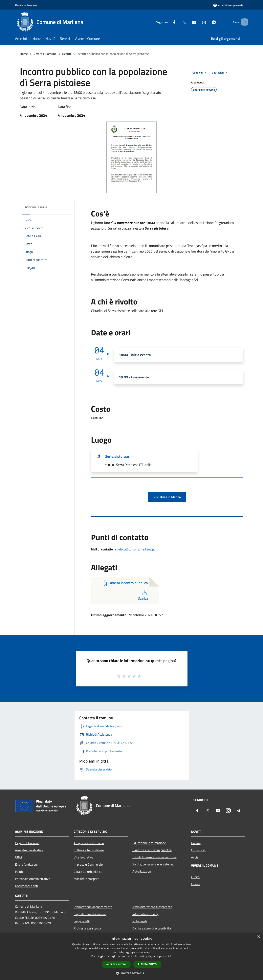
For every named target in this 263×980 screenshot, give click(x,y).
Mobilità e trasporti (87, 879)
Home (24, 54)
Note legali (140, 921)
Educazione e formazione (149, 843)
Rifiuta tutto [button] (147, 964)
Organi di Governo (27, 843)
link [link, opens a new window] (170, 956)
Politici (20, 872)
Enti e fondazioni (26, 864)
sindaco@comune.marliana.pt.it (136, 549)
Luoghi (196, 877)
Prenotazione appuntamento (93, 907)
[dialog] (131, 956)
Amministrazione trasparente (152, 907)
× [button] (259, 937)
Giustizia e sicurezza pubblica (152, 850)
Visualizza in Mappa (167, 497)
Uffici (19, 857)
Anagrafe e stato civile (89, 843)
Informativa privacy (145, 914)
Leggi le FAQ (82, 921)
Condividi (201, 73)
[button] (132, 973)
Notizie (196, 843)
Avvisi (195, 857)
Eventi (67, 54)
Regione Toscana (26, 5)
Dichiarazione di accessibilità (152, 928)
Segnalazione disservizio (90, 914)
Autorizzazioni (142, 871)
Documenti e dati (27, 886)
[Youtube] (188, 22)
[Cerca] (243, 22)
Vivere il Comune (45, 54)
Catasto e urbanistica (88, 872)
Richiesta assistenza (87, 928)
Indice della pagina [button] (36, 207)
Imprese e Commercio (88, 864)
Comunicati (199, 850)
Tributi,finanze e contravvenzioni (154, 857)
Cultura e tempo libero (89, 850)
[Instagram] (198, 22)
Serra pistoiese (117, 456)
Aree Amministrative (29, 850)
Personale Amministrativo (33, 879)
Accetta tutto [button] (116, 964)
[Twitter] (178, 22)
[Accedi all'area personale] (228, 5)
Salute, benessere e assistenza (153, 864)
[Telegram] (208, 22)
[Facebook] (168, 22)
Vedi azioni (221, 73)
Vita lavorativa (84, 857)
